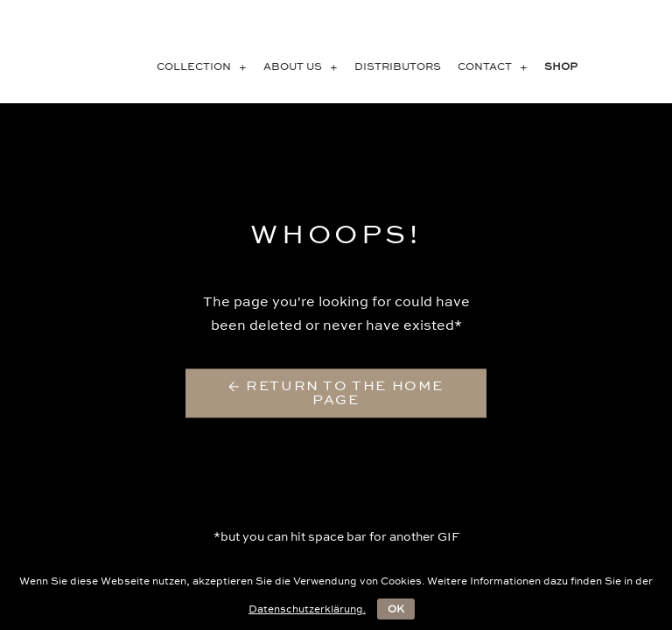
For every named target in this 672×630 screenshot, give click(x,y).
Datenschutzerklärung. (307, 609)
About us (304, 66)
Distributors (398, 66)
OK (396, 609)
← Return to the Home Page (336, 393)
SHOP (561, 66)
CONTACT (496, 66)
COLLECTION (205, 66)
